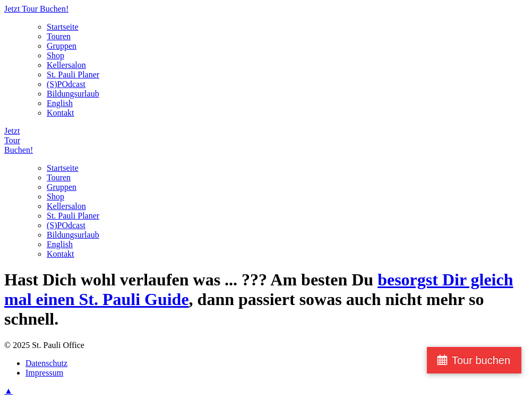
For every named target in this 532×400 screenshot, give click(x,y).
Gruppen (62, 46)
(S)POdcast (66, 84)
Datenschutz (46, 363)
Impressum (44, 373)
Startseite (63, 27)
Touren (59, 36)
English (60, 103)
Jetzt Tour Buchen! (36, 9)
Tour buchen (481, 360)
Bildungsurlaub (73, 94)
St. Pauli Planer (73, 75)
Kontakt (61, 113)
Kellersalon (66, 65)
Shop (55, 55)
